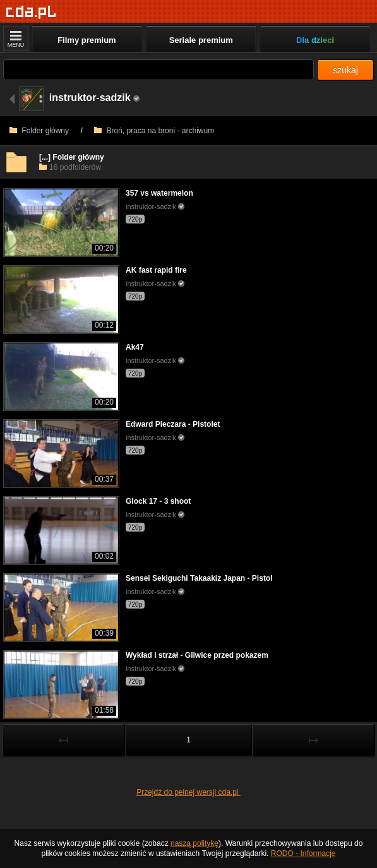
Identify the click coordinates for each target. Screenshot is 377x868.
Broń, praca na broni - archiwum (154, 131)
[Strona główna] (31, 12)
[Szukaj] (159, 70)
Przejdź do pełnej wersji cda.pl (188, 792)
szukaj (345, 70)
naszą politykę (194, 843)
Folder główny (39, 131)
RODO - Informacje (303, 853)
